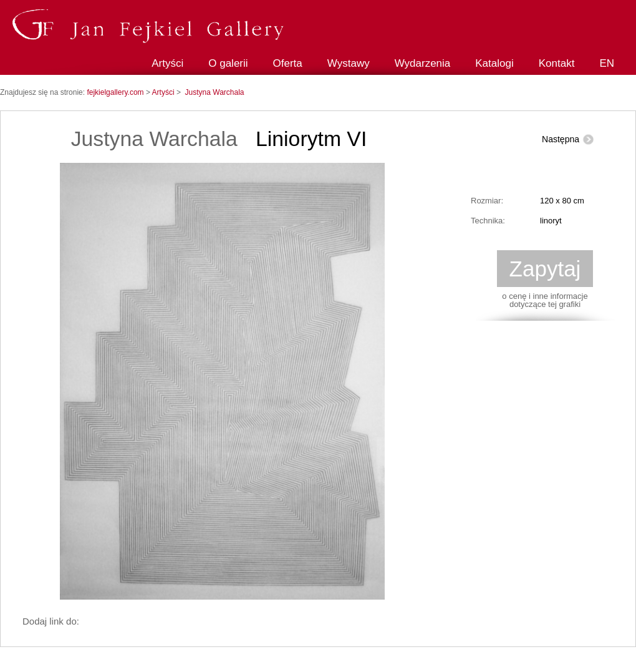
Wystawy (349, 63)
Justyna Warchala (215, 92)
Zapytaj (545, 269)
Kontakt (557, 63)
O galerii (228, 63)
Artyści (167, 63)
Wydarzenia (423, 63)
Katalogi (494, 63)
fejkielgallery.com (116, 92)
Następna (561, 139)
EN (607, 63)
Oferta (288, 63)
